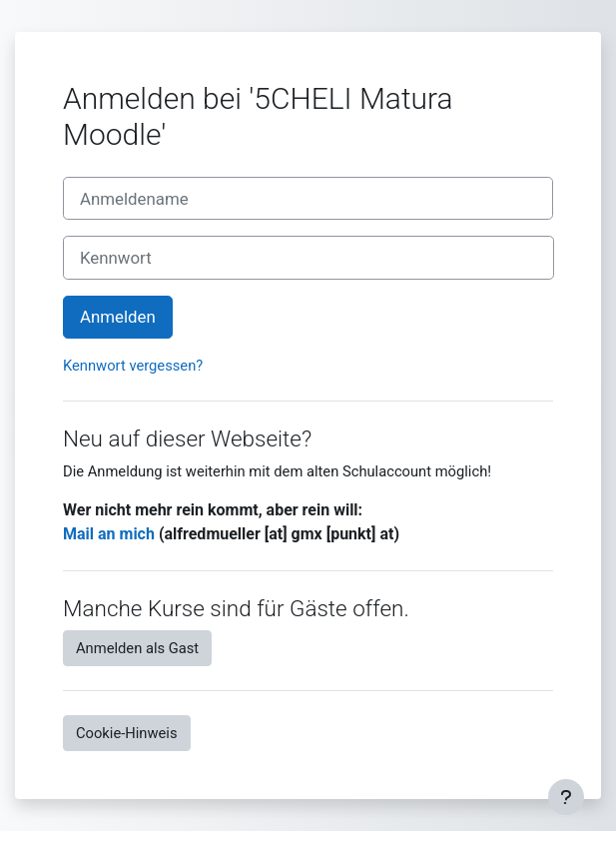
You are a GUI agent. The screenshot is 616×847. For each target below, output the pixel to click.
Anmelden (118, 317)
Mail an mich (109, 534)
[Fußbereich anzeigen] (566, 797)
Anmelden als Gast (137, 648)
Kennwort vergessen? (133, 366)
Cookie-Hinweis (127, 733)
